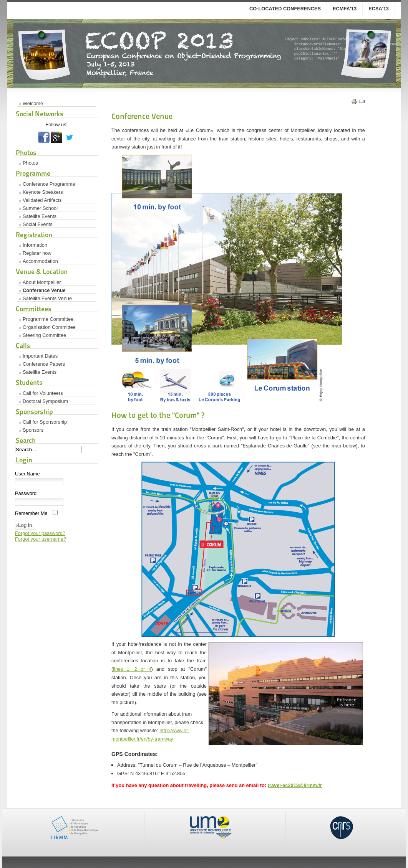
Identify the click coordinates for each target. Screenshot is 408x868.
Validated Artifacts (42, 200)
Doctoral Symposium (45, 401)
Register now (37, 253)
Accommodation (40, 261)
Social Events (38, 224)
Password (26, 493)
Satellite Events (40, 216)
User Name (27, 474)
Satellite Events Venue (47, 298)
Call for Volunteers (43, 393)
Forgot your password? (40, 533)
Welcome (33, 103)
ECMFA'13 (345, 9)
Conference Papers (44, 364)
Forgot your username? (41, 539)
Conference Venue (44, 290)
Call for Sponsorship (45, 422)
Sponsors (33, 430)
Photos (30, 163)
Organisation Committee (49, 327)
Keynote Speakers (43, 192)
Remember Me (31, 513)
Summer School (40, 208)
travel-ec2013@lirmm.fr (295, 785)
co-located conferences (285, 9)
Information (35, 245)
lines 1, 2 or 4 (132, 669)
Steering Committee (44, 335)
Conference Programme (49, 184)
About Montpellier (42, 282)
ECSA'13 (379, 9)
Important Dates (40, 356)
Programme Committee (48, 319)
